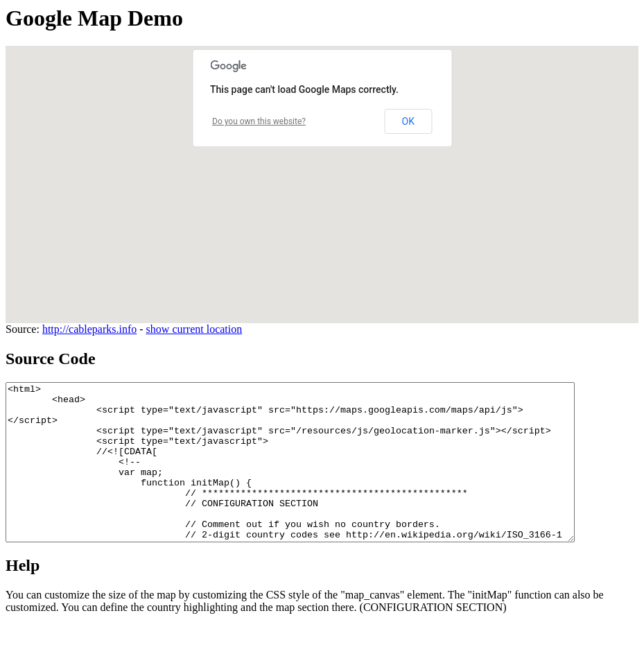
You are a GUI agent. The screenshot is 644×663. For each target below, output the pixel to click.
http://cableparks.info (89, 329)
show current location (194, 329)
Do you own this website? (259, 121)
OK (408, 121)
